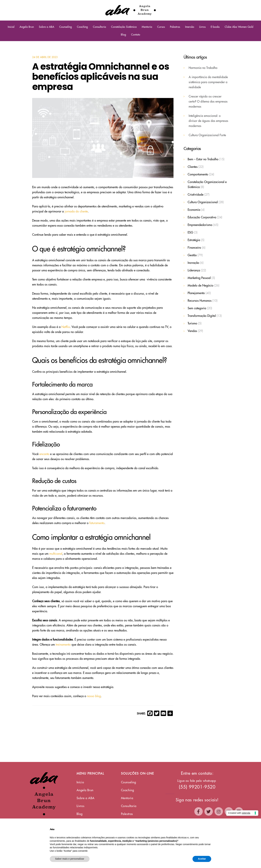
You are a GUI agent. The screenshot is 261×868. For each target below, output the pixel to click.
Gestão (192, 255)
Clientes (193, 167)
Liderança (194, 270)
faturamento (97, 523)
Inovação (193, 263)
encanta (44, 454)
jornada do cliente (76, 211)
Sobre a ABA (47, 27)
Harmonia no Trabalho (203, 68)
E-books (215, 27)
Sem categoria (197, 308)
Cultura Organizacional (203, 202)
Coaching (82, 27)
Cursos (161, 27)
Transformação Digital (202, 316)
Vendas (192, 331)
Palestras (175, 27)
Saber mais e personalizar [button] (70, 859)
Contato (136, 35)
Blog (123, 35)
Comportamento (198, 174)
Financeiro (194, 248)
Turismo (192, 323)
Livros (202, 27)
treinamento (63, 645)
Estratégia (194, 240)
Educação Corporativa (202, 217)
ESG (190, 232)
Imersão (190, 27)
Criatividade (196, 195)
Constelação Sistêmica (124, 27)
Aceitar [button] (202, 859)
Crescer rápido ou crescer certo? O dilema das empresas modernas (208, 102)
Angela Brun (27, 27)
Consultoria (99, 27)
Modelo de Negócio (201, 286)
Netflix (66, 327)
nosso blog (94, 696)
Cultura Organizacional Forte (207, 135)
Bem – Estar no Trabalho (203, 159)
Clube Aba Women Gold (239, 27)
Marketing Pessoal (199, 278)
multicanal (56, 554)
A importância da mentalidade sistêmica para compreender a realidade (208, 82)
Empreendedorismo (200, 225)
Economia (194, 210)
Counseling (66, 27)
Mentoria (147, 27)
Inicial (11, 27)
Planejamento (196, 293)
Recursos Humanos (200, 301)
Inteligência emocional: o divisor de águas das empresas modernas (208, 121)
